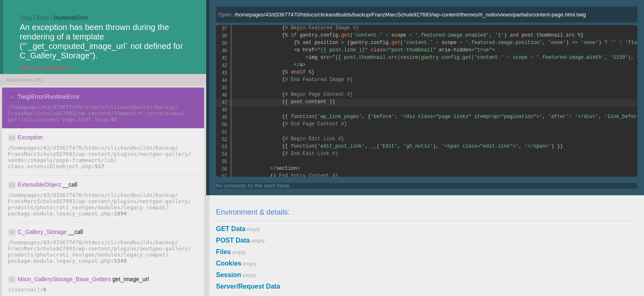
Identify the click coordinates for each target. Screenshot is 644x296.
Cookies (229, 263)
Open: (402, 15)
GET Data (231, 229)
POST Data (233, 240)
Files (223, 252)
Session (229, 275)
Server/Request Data (248, 286)
